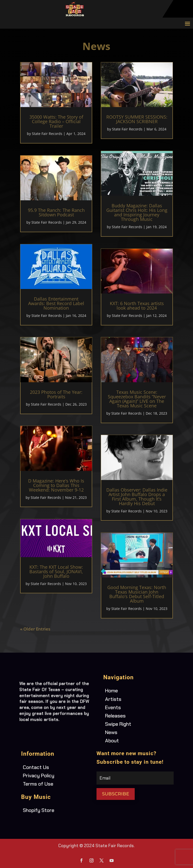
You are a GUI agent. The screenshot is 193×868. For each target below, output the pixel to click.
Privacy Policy (39, 776)
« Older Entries (35, 629)
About (112, 741)
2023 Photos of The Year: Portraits (56, 394)
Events (113, 707)
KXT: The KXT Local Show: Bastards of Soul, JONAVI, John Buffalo (56, 571)
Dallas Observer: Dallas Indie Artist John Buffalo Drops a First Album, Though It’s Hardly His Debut (137, 497)
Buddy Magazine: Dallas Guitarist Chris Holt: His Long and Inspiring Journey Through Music (137, 212)
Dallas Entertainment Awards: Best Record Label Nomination (56, 303)
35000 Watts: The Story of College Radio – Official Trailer (56, 121)
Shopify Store (39, 810)
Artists (113, 699)
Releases (115, 716)
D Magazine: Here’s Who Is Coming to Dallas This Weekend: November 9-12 (56, 485)
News (111, 732)
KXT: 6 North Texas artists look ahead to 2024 (137, 306)
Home (111, 691)
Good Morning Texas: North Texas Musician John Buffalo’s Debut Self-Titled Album (137, 594)
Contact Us (36, 767)
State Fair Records (47, 134)
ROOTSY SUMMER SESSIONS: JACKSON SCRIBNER (137, 119)
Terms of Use (38, 784)
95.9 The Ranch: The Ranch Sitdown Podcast (56, 212)
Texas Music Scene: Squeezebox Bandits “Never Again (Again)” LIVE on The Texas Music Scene (137, 399)
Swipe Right (118, 724)
